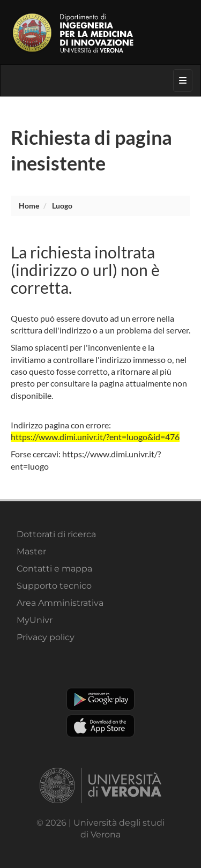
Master (31, 551)
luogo (62, 206)
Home (29, 206)
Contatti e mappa (54, 569)
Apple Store (100, 726)
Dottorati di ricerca (56, 534)
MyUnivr (35, 620)
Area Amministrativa (60, 603)
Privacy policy (46, 637)
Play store (100, 699)
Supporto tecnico (54, 586)
